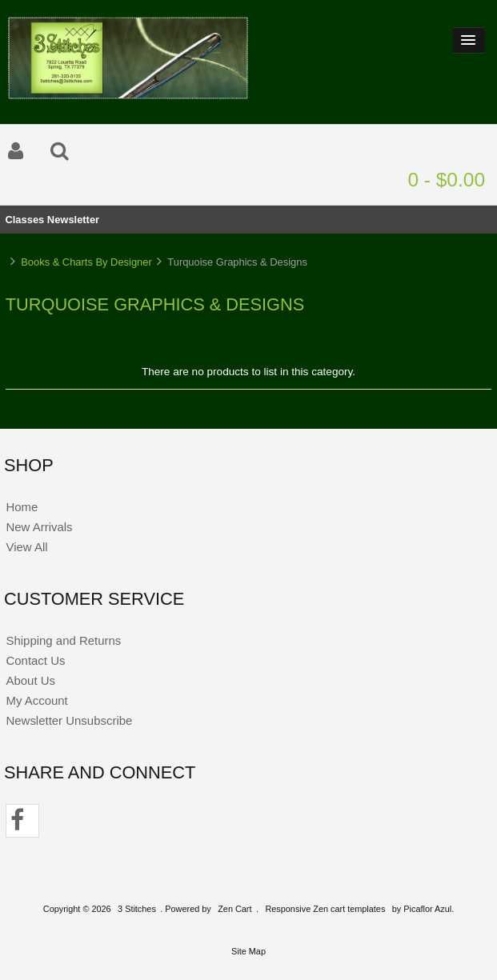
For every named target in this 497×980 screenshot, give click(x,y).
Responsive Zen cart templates (325, 909)
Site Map (248, 951)
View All (26, 547)
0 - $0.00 (446, 180)
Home (22, 507)
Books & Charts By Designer (86, 262)
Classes (24, 220)
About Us (30, 680)
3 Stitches (137, 909)
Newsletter (73, 220)
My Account (36, 700)
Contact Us (35, 660)
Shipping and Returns (63, 640)
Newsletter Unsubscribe (69, 720)
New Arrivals (39, 527)
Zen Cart (234, 909)
